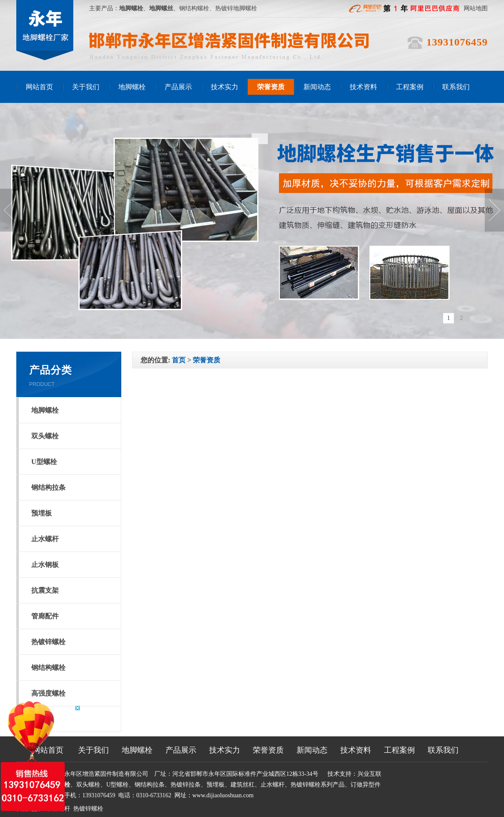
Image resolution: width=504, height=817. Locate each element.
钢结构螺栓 (48, 668)
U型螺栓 (44, 462)
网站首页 (39, 87)
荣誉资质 (271, 87)
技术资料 (363, 87)
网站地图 (476, 8)
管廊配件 (45, 616)
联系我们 (456, 87)
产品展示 (178, 87)
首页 (179, 360)
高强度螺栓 (48, 693)
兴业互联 (369, 774)
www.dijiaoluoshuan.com (223, 795)
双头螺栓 (45, 436)
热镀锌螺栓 (48, 642)
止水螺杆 (45, 539)
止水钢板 (45, 565)
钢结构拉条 (48, 487)
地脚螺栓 (132, 87)
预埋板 (42, 513)
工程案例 (410, 87)
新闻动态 (317, 87)
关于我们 (86, 87)
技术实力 (225, 87)
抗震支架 (45, 590)
